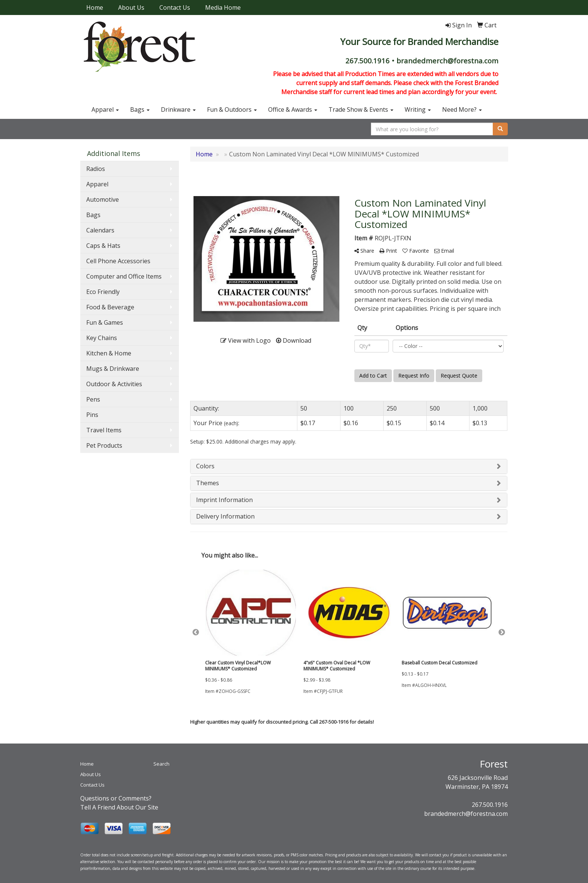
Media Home (223, 7)
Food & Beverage (110, 307)
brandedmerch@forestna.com (466, 814)
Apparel (105, 109)
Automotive (103, 199)
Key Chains (102, 338)
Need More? (462, 109)
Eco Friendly (103, 292)
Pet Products (104, 445)
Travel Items (104, 430)
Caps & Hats (103, 246)
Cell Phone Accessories (118, 261)
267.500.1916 (490, 805)
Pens (93, 399)
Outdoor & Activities (114, 384)
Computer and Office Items (124, 276)
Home (95, 7)
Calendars (100, 230)
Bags (140, 109)
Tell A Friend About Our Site (119, 807)
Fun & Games (105, 322)
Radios (96, 169)
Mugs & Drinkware (113, 369)
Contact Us (175, 7)
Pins (92, 415)
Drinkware (178, 109)
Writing (418, 109)
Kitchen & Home (109, 353)
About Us (131, 7)
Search (161, 764)
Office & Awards (293, 109)
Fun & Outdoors (232, 109)
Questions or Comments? (116, 798)
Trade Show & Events (361, 109)
